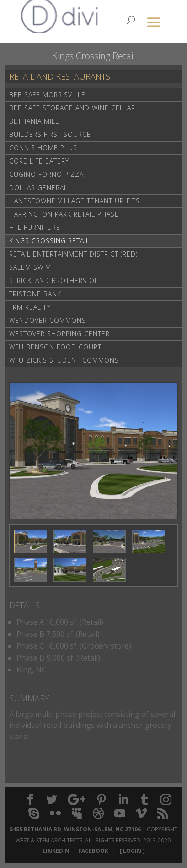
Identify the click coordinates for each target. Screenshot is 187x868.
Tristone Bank (35, 294)
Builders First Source (50, 134)
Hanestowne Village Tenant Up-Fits (75, 201)
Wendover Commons (48, 320)
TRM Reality (30, 307)
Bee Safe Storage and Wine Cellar (72, 108)
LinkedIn (57, 851)
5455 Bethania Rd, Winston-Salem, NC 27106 (75, 829)
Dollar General (38, 188)
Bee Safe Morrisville (47, 95)
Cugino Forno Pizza (46, 174)
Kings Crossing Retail (49, 241)
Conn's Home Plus (43, 148)
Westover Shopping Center (59, 334)
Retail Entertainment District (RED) (73, 254)
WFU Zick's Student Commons (64, 360)
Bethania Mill (34, 121)
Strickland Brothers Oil (55, 281)
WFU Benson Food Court (55, 347)
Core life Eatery (39, 161)
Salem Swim (30, 267)
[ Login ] (131, 851)
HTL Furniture (35, 227)
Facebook (95, 851)
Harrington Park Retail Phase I (66, 214)
